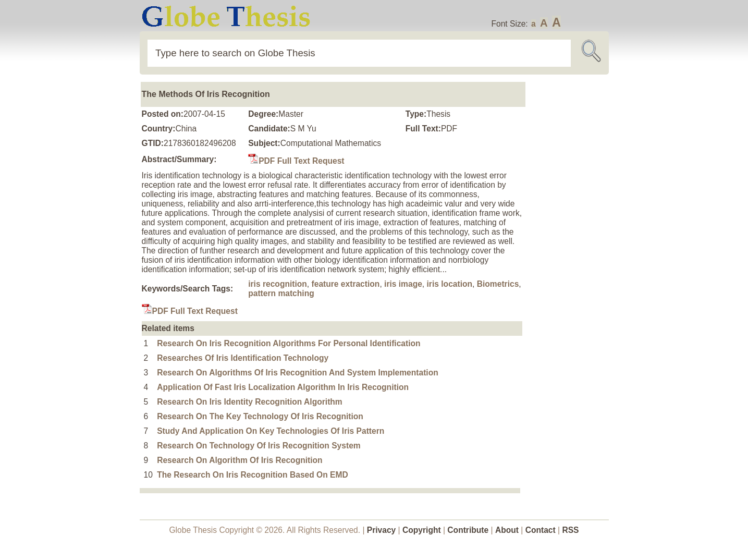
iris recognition (278, 284)
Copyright (422, 530)
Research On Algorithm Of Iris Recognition (240, 460)
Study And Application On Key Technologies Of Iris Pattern (271, 431)
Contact (542, 530)
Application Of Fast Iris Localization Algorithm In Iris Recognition (283, 387)
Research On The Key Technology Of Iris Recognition (260, 416)
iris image (403, 284)
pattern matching (281, 293)
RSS (570, 530)
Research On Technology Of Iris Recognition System (259, 446)
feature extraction (346, 284)
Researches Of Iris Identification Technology (243, 358)
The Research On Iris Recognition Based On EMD (253, 475)
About (507, 530)
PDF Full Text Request (296, 161)
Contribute (468, 530)
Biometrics (498, 284)
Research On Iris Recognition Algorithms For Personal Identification (289, 343)
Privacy (382, 530)
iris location (450, 284)
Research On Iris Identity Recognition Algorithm (250, 402)
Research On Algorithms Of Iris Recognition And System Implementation (298, 373)
